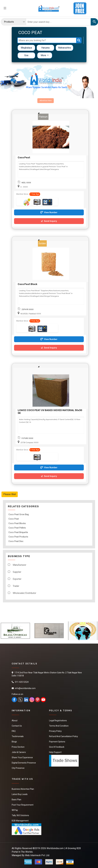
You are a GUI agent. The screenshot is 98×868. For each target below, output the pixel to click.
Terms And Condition (59, 726)
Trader (16, 586)
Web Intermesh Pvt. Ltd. (37, 855)
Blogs (14, 742)
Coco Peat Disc (16, 541)
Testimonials (18, 736)
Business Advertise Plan (23, 789)
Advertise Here (46, 101)
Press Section (18, 747)
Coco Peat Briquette (18, 532)
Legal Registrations (58, 721)
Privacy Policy (55, 731)
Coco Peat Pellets (17, 528)
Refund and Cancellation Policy (64, 736)
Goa (26, 55)
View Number (49, 212)
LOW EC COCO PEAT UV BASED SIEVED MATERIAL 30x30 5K (50, 412)
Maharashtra (64, 48)
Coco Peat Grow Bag (19, 514)
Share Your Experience (22, 757)
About (15, 721)
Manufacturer (19, 565)
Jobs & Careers (19, 752)
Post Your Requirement (23, 805)
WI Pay (15, 810)
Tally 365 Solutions (20, 815)
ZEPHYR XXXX (28, 309)
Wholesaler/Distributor (24, 593)
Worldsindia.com (55, 848)
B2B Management (20, 821)
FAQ (14, 731)
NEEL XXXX (26, 183)
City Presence (18, 768)
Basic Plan (16, 800)
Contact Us (17, 726)
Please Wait (10, 494)
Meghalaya (26, 48)
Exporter (17, 579)
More (44, 55)
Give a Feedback (57, 747)
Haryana (45, 48)
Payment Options (57, 742)
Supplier (17, 572)
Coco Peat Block (28, 284)
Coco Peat (24, 158)
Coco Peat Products (18, 537)
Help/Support (55, 752)
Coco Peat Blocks (17, 523)
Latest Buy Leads (20, 794)
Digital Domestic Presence (24, 763)
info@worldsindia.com (25, 688)
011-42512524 (22, 682)
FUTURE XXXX (27, 438)
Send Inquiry (49, 221)
